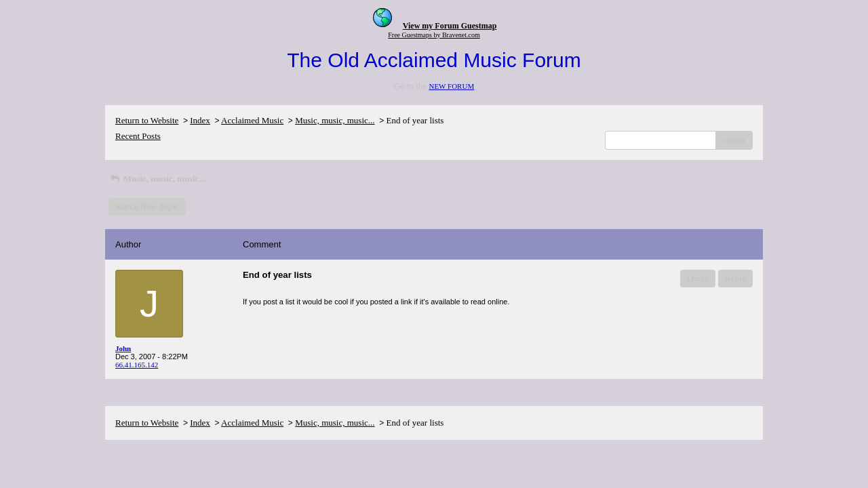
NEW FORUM (451, 86)
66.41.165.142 (137, 365)
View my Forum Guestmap (450, 26)
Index (200, 120)
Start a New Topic (147, 206)
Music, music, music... (335, 120)
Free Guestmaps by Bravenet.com (434, 35)
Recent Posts (138, 136)
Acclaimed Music (252, 120)
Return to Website (147, 120)
